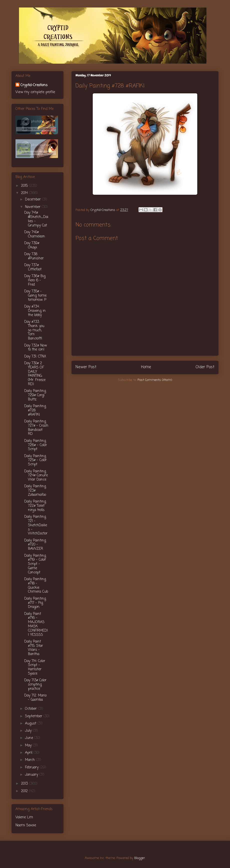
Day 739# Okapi (32, 245)
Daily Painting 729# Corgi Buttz (35, 395)
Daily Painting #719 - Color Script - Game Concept (35, 564)
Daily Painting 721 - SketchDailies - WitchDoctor (36, 525)
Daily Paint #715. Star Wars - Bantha (34, 648)
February (32, 768)
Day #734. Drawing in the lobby (35, 311)
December (33, 200)
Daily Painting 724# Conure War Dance (36, 476)
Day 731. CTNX (35, 357)
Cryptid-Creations (34, 85)
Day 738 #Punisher (34, 256)
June (30, 738)
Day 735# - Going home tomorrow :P (35, 296)
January (32, 775)
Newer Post (86, 367)
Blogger (140, 858)
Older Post (205, 367)
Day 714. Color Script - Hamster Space (35, 667)
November (33, 207)
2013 (25, 784)
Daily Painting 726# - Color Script (36, 445)
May (29, 746)
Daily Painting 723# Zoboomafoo (35, 491)
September (34, 716)
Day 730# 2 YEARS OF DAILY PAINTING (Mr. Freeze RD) (35, 374)
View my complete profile (35, 92)
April (29, 753)
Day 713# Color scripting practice (35, 685)
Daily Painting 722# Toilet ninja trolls (35, 506)
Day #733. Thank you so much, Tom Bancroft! (34, 330)
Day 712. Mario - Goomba (35, 698)
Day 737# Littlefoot (33, 267)
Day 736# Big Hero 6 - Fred (35, 280)
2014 (25, 193)
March (30, 760)
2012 (25, 791)
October (31, 709)
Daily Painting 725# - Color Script (35, 460)
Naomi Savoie (26, 825)
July (29, 731)
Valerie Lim (24, 817)
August (31, 724)
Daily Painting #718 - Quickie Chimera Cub (36, 586)
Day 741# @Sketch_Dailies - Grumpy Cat (36, 219)
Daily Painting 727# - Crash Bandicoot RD (36, 428)
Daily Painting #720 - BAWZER (35, 545)
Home (146, 367)
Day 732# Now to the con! (35, 348)
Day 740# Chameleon (35, 234)
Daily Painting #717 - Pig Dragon (35, 603)
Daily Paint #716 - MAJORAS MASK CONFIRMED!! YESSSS (36, 624)
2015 (25, 186)
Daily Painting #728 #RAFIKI (35, 411)
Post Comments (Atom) (155, 380)
